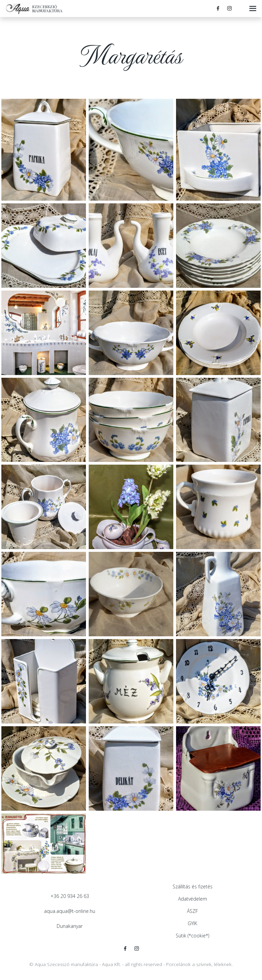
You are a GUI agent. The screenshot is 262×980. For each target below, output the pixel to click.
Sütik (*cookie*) (192, 936)
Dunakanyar (70, 926)
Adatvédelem (193, 899)
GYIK (192, 923)
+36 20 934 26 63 (70, 896)
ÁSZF (192, 911)
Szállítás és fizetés (193, 886)
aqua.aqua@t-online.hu (70, 911)
